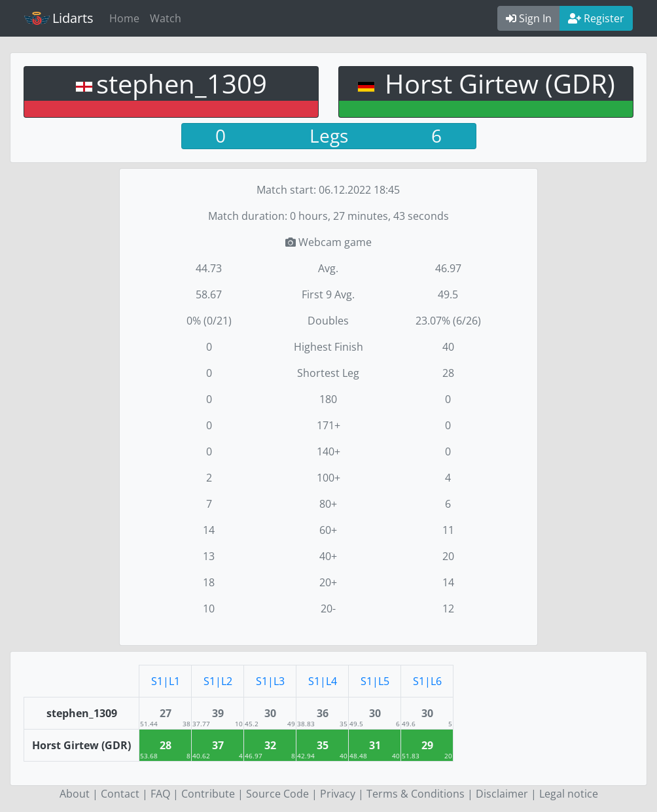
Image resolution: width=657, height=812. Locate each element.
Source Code (277, 794)
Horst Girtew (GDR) (497, 83)
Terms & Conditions (416, 794)
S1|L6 (427, 681)
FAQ (160, 794)
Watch (166, 18)
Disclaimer (502, 794)
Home (124, 18)
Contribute (208, 794)
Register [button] (596, 18)
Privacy (338, 794)
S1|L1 (166, 681)
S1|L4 (323, 681)
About (75, 794)
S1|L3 (270, 681)
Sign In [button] (529, 18)
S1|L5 (375, 681)
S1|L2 (218, 681)
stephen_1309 (182, 83)
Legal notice (569, 794)
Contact (120, 794)
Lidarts (59, 18)
